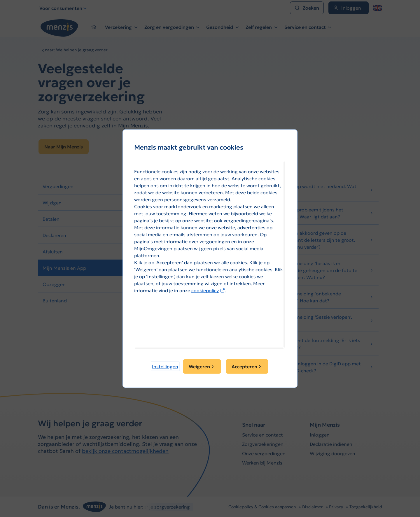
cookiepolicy (208, 290)
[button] (165, 367)
